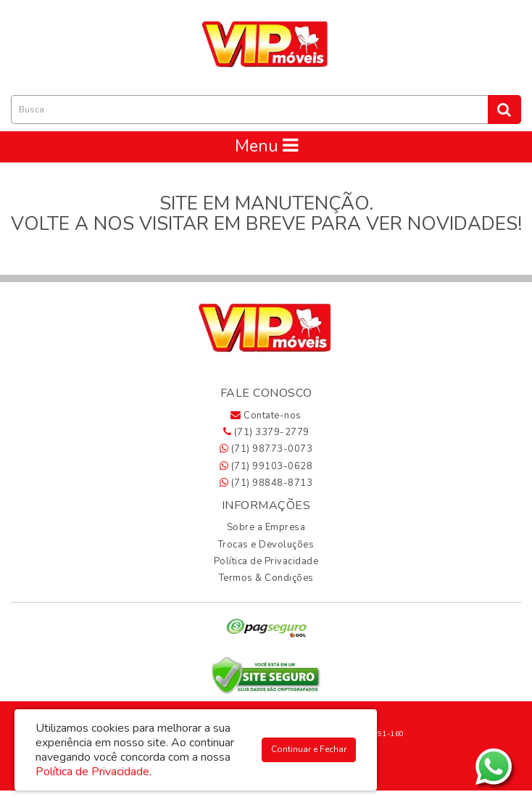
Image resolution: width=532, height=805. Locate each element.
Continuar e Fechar (309, 749)
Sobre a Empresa (266, 527)
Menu (266, 146)
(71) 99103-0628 (266, 466)
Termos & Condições (266, 578)
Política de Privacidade (266, 561)
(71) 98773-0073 (266, 449)
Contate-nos (266, 416)
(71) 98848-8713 (266, 483)
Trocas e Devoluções (266, 545)
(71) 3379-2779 (266, 432)
